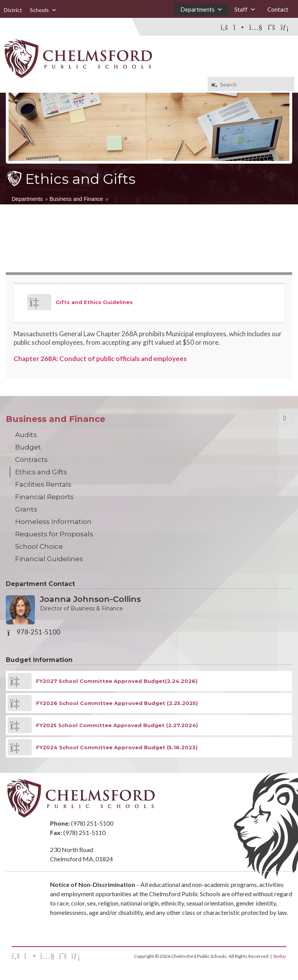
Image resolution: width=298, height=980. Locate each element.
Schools (43, 10)
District (13, 10)
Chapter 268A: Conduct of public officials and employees (100, 359)
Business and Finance (76, 199)
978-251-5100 (38, 632)
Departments (202, 10)
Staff (245, 10)
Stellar (280, 956)
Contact (278, 9)
